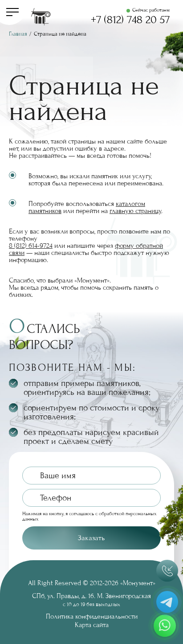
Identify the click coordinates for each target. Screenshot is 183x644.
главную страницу (135, 211)
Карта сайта (92, 625)
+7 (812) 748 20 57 (130, 20)
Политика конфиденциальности (92, 616)
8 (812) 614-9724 (31, 246)
